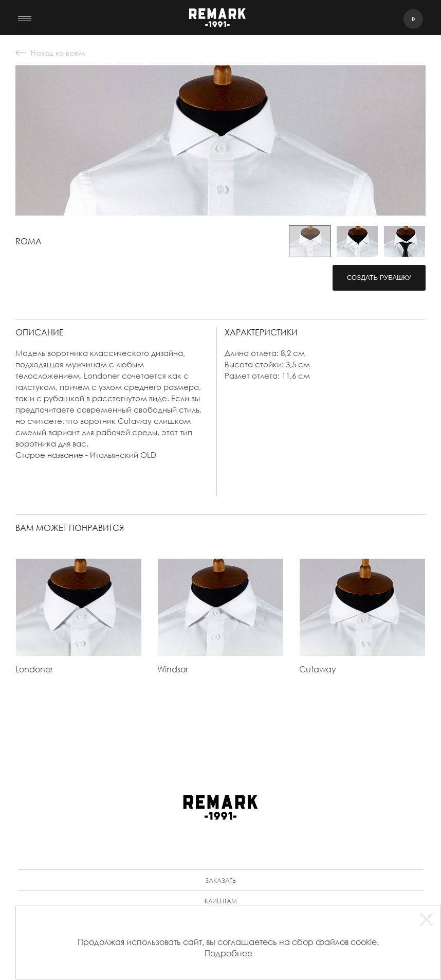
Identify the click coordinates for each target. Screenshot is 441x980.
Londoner (34, 669)
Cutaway (318, 669)
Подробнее (228, 953)
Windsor (173, 669)
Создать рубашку (379, 278)
